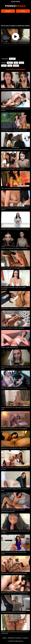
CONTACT (26, 638)
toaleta (16, 66)
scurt (10, 66)
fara (16, 63)
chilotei (10, 63)
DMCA (4, 638)
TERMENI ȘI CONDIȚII (15, 638)
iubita (21, 63)
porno (4, 66)
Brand (15, 6)
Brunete (12, 59)
